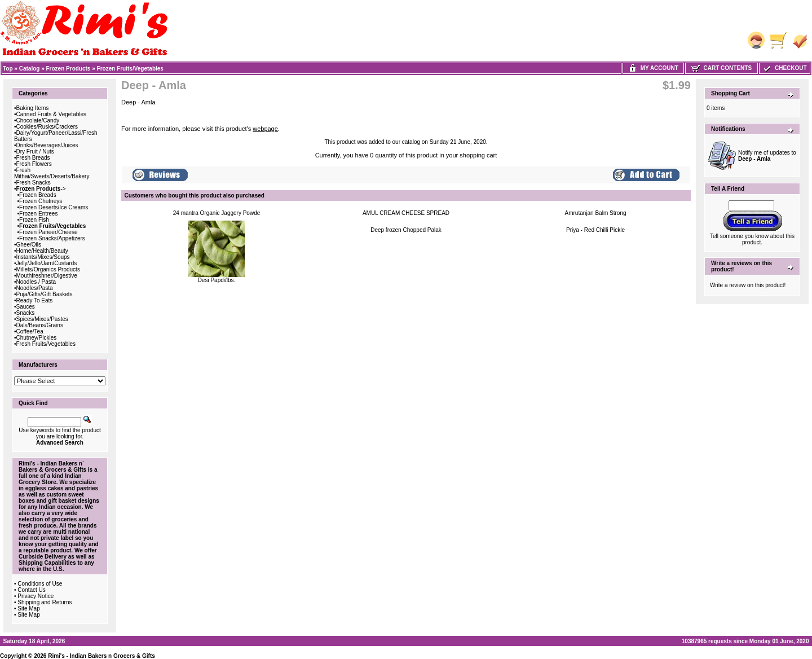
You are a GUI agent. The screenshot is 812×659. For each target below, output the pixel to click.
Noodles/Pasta (35, 288)
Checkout (784, 68)
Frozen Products (69, 69)
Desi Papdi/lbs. (217, 280)
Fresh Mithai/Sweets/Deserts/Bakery (52, 173)
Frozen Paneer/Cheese (48, 232)
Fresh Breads (33, 158)
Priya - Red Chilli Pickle (595, 230)
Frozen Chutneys (41, 201)
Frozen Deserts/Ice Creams (54, 207)
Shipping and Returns (45, 602)
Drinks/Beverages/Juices (47, 145)
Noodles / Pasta (36, 282)
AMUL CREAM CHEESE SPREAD (406, 213)
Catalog (30, 69)
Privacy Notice (36, 596)
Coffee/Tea (30, 331)
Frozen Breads (38, 195)
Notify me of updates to (767, 156)
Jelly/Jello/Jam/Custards (47, 263)
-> (41, 189)
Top (8, 69)
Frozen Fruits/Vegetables (130, 69)
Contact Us (31, 590)
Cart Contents (721, 68)
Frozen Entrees (38, 214)
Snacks (26, 313)
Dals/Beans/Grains (40, 325)
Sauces (26, 307)
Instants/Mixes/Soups (43, 257)
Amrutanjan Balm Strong (596, 213)
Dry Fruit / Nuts (35, 151)
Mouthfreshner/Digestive (47, 276)
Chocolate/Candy (38, 120)
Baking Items (33, 108)
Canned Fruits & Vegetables (52, 114)
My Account (653, 68)
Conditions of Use (40, 584)
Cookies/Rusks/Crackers (47, 127)
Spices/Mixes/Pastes (42, 319)
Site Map (28, 609)
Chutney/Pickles (37, 338)
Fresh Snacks (34, 183)
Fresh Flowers (34, 164)
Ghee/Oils (29, 245)
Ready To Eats (35, 300)
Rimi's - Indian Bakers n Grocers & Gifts (101, 656)
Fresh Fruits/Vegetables (46, 344)
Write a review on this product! (748, 285)
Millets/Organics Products (48, 269)
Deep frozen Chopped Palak (406, 230)
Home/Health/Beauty (42, 251)
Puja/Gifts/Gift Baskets (45, 294)
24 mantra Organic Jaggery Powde (217, 213)
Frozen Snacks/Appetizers (52, 238)
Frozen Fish (34, 220)
